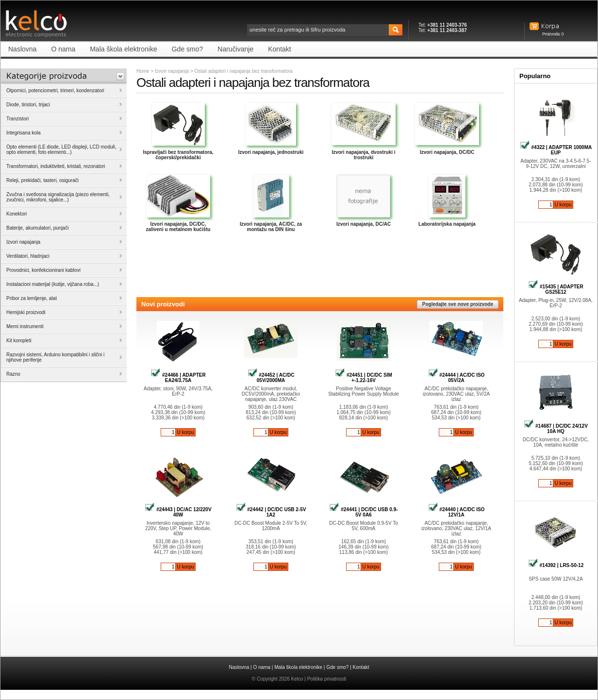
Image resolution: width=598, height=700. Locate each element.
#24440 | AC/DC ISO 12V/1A (457, 512)
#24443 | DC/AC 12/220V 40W (178, 512)
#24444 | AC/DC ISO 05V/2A (457, 378)
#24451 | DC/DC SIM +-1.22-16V (364, 378)
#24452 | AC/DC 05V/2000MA (271, 378)
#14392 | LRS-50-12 (556, 565)
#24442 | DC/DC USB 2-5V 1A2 (271, 512)
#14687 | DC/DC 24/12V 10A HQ (556, 429)
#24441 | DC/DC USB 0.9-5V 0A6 (363, 512)
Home (143, 71)
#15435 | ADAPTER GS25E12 (556, 289)
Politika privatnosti (327, 679)
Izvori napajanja (172, 71)
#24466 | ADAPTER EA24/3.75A (178, 378)
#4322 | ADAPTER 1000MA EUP (556, 150)
